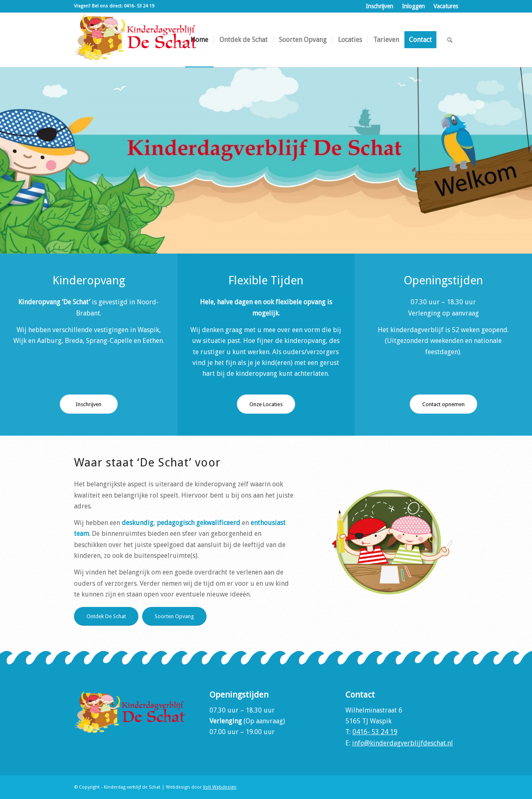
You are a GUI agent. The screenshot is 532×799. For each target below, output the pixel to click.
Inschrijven (379, 6)
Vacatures (446, 6)
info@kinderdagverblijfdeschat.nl (403, 743)
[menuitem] (380, 6)
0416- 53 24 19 (375, 732)
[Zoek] (450, 40)
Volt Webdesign (220, 787)
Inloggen (413, 6)
